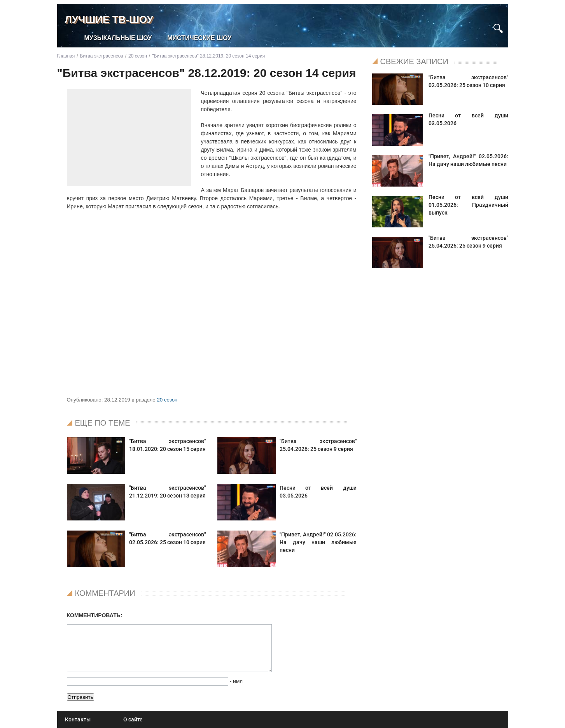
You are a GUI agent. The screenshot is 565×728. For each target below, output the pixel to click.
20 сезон (167, 400)
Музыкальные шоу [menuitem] (118, 38)
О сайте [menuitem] (133, 719)
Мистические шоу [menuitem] (199, 38)
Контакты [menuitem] (78, 719)
